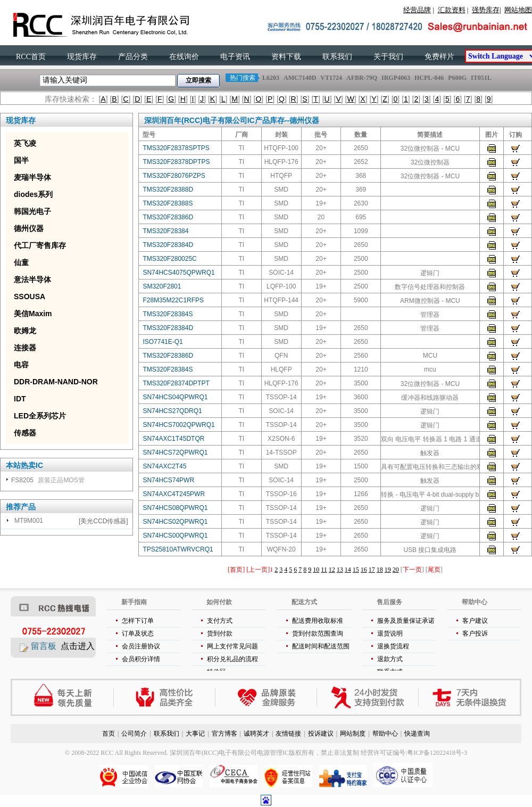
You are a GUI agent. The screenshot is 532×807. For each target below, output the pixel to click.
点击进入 (78, 646)
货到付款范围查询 (318, 633)
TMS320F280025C (169, 259)
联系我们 (337, 57)
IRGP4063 (396, 78)
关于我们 (388, 57)
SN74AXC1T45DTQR (173, 439)
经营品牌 (417, 10)
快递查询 (417, 734)
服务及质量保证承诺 (406, 621)
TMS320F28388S (168, 203)
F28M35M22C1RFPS (173, 300)
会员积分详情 (141, 659)
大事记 (195, 734)
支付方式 (220, 621)
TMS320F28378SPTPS (176, 148)
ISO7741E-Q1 (163, 342)
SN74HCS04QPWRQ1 (175, 397)
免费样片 (439, 57)
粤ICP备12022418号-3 (437, 753)
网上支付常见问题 (232, 646)
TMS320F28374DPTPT (176, 383)
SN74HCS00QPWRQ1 (175, 536)
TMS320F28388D (168, 190)
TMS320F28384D (168, 245)
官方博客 (225, 734)
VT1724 (331, 78)
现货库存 (82, 57)
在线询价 (184, 57)
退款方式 (390, 659)
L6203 (271, 78)
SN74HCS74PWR (168, 480)
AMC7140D (300, 78)
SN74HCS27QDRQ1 (172, 411)
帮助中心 (385, 734)
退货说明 (390, 633)
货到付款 (220, 633)
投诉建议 (321, 734)
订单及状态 (138, 633)
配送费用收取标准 (318, 621)
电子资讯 (235, 57)
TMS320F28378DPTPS (176, 162)
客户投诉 (475, 633)
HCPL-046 (429, 78)
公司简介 (134, 734)
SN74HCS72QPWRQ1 (175, 452)
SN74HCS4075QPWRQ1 (178, 273)
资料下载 (286, 57)
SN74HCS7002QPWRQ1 (178, 425)
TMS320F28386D (168, 217)
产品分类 (133, 57)
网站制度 (353, 734)
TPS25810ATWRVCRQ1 (178, 549)
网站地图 (518, 10)
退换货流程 (393, 646)
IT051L (481, 78)
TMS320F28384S (168, 314)
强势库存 (486, 10)
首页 (109, 734)
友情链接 (288, 734)
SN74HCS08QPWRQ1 (175, 508)
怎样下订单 (138, 621)
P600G (457, 78)
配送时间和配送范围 (321, 646)
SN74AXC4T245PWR (174, 494)
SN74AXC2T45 (164, 466)
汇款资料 (452, 10)
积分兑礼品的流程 (232, 659)
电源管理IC (273, 753)
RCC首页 (31, 57)
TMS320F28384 (165, 231)
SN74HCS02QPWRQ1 (175, 522)
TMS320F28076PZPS (174, 176)
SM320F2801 (162, 286)
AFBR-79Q (362, 78)
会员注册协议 (141, 646)
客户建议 (475, 621)
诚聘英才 (256, 734)
